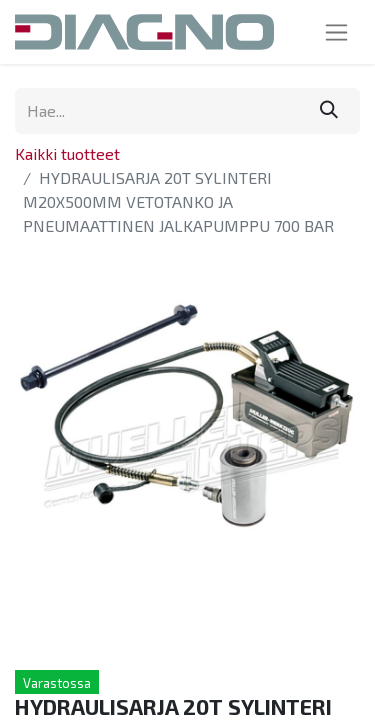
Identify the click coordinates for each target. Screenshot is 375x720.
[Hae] (329, 111)
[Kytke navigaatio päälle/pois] (336, 32)
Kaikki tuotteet (67, 153)
